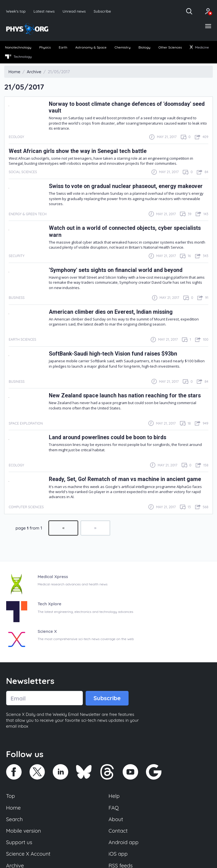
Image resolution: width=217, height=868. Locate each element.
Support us (19, 842)
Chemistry (123, 47)
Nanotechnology (18, 47)
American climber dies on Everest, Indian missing (111, 312)
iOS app (118, 854)
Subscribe (102, 11)
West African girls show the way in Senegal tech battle (78, 151)
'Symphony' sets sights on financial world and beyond (116, 270)
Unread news (74, 11)
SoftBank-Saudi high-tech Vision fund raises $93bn (113, 354)
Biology (144, 47)
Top (11, 796)
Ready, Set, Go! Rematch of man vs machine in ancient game (125, 479)
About (116, 819)
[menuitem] (18, 48)
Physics (45, 47)
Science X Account (28, 854)
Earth (63, 47)
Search (15, 819)
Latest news (44, 11)
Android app (124, 842)
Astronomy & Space (91, 47)
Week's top (16, 11)
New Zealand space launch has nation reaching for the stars (125, 396)
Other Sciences (170, 47)
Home (14, 808)
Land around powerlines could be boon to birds (108, 437)
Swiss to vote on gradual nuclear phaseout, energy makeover (126, 186)
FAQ (114, 808)
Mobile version (24, 831)
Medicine (199, 47)
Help (114, 796)
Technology (18, 57)
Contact (118, 831)
